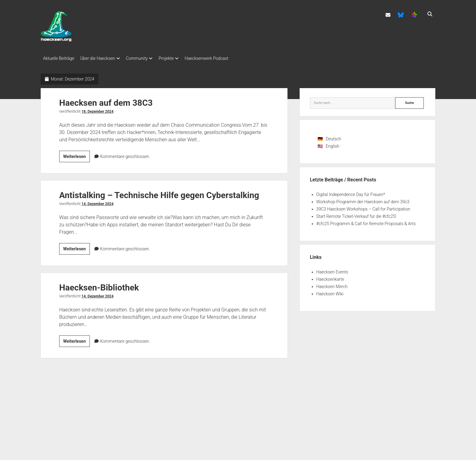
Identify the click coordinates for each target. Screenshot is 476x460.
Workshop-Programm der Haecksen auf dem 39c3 (363, 200)
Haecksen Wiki (330, 292)
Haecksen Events (332, 270)
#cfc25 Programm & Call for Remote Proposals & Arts (366, 222)
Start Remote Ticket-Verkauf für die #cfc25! (356, 215)
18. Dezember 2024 (97, 110)
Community (143, 58)
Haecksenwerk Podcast (219, 58)
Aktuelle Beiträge (59, 58)
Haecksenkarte (330, 277)
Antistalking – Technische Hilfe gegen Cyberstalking (159, 193)
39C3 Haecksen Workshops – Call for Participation (363, 207)
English (333, 144)
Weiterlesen (76, 156)
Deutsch (333, 137)
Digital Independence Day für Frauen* (351, 193)
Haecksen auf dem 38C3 (106, 101)
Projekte (175, 58)
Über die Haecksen (101, 58)
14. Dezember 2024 (97, 202)
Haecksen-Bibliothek (99, 286)
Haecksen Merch (332, 285)
